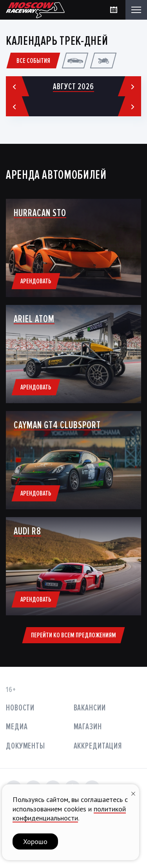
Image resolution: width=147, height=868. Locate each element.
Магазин (88, 727)
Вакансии (90, 708)
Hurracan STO (40, 213)
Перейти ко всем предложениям (73, 635)
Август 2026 (73, 87)
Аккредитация (98, 746)
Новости (20, 708)
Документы (25, 746)
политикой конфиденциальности (69, 813)
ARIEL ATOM (34, 319)
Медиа (17, 727)
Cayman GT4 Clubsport (57, 425)
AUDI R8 (27, 531)
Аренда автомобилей (56, 175)
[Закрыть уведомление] (133, 793)
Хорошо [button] (35, 841)
